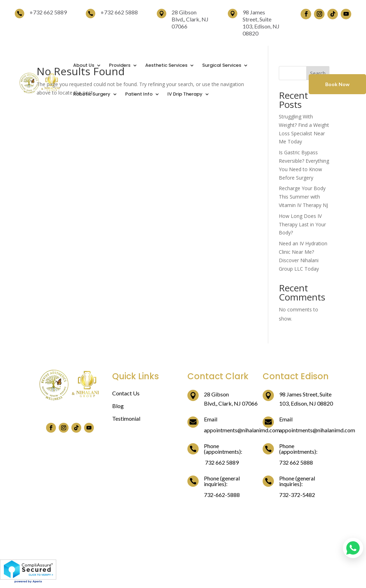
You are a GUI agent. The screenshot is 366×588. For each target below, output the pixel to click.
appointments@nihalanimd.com (242, 430)
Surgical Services (222, 65)
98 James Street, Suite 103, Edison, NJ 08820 (261, 23)
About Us (84, 65)
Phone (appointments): (223, 449)
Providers (120, 65)
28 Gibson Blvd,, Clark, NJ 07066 (190, 19)
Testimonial (126, 418)
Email (211, 419)
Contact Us (126, 393)
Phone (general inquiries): (222, 481)
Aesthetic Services (166, 65)
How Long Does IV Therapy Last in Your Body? (302, 224)
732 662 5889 (50, 12)
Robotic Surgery (92, 94)
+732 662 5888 (119, 12)
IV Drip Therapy (185, 94)
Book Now (337, 84)
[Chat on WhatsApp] (353, 548)
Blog (118, 406)
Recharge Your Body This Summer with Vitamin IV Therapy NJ (303, 197)
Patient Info (139, 94)
